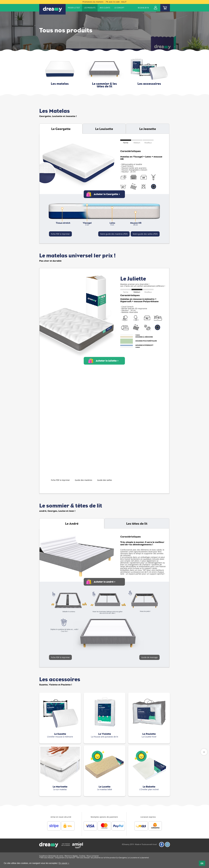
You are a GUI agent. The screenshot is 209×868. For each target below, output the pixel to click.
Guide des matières (84, 480)
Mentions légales (71, 856)
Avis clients (105, 8)
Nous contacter (93, 856)
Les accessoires (149, 84)
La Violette (105, 734)
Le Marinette (60, 787)
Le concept (119, 8)
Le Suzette (60, 734)
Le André (72, 524)
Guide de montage (149, 657)
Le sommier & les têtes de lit (104, 85)
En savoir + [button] (64, 863)
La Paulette (149, 734)
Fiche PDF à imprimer (60, 234)
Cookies (82, 856)
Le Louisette (104, 129)
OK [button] (202, 863)
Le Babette (149, 787)
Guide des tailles (105, 480)
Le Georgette (61, 129)
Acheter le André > (105, 582)
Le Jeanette (148, 129)
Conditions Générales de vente (51, 856)
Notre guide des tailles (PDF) (145, 234)
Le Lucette (104, 787)
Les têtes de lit (137, 524)
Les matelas (60, 84)
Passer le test (74, 8)
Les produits (90, 8)
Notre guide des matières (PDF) (114, 234)
